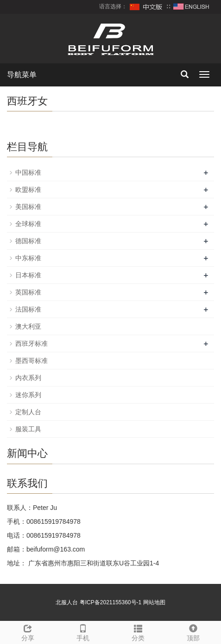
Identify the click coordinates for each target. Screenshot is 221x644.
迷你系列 (28, 395)
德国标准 (28, 241)
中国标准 (28, 172)
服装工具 (28, 429)
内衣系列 (28, 378)
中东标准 (28, 258)
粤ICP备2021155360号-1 (110, 602)
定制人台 (28, 412)
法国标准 (28, 309)
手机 (83, 632)
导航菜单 (22, 75)
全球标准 (28, 224)
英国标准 (28, 292)
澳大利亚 (28, 326)
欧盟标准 (28, 190)
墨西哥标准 (32, 361)
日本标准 (28, 275)
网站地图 (154, 602)
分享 (28, 632)
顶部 (193, 632)
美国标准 (28, 207)
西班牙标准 (32, 343)
